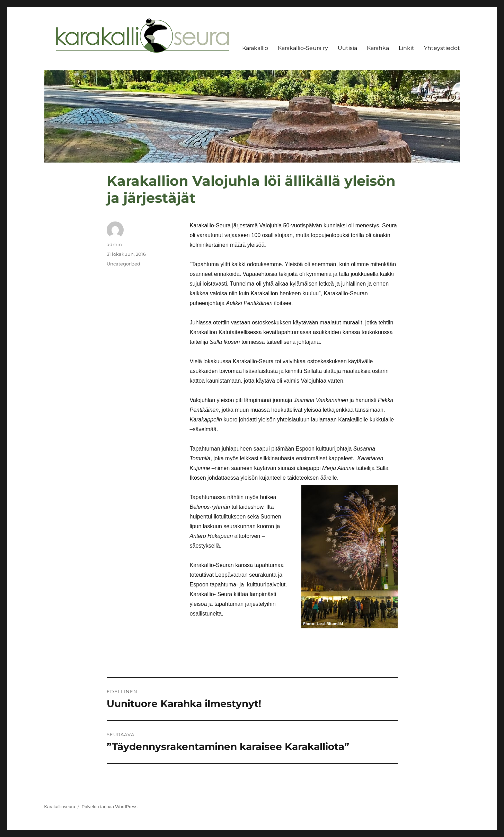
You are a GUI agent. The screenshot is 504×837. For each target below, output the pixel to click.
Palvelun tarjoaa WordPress (110, 807)
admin (114, 244)
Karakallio (255, 48)
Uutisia (347, 48)
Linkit (406, 48)
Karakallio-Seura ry (303, 48)
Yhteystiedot (442, 48)
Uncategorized (123, 264)
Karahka (378, 48)
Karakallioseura (60, 807)
